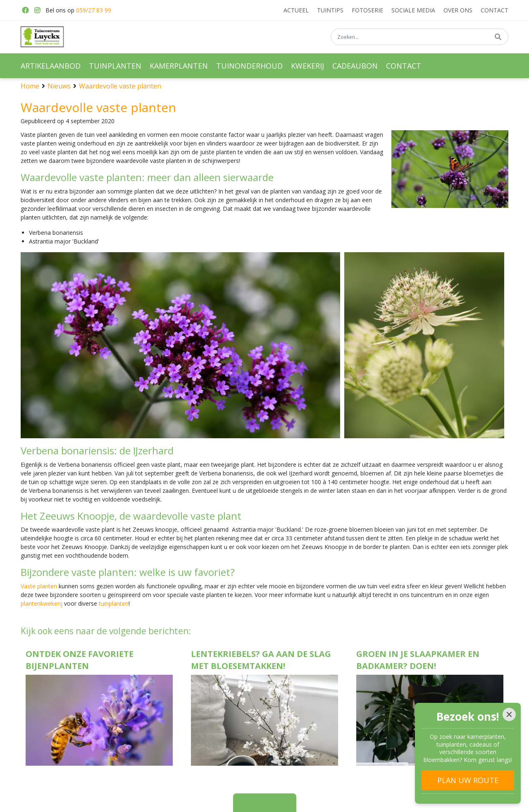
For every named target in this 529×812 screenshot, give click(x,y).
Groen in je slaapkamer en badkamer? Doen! (418, 660)
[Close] (509, 714)
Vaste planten (39, 586)
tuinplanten (114, 603)
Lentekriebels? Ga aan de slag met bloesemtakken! (261, 660)
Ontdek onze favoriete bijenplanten (80, 660)
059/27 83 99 (94, 10)
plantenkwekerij (42, 603)
